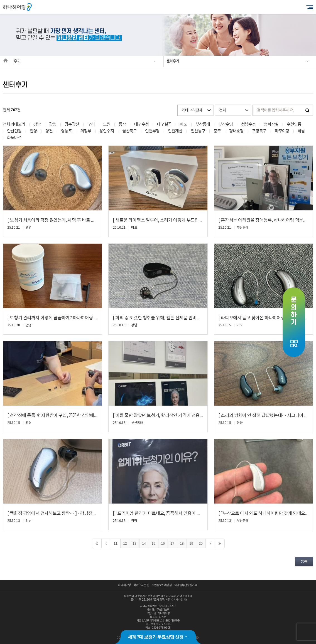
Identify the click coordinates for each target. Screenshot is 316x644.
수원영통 (294, 124)
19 (191, 544)
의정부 (86, 131)
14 (144, 544)
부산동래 (203, 124)
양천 (49, 131)
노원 (107, 124)
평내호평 (236, 131)
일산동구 (198, 131)
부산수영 (226, 124)
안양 (33, 131)
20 (201, 544)
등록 (304, 562)
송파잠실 (271, 124)
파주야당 (282, 131)
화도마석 (14, 138)
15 (153, 544)
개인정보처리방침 (161, 585)
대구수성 (141, 124)
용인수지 (107, 131)
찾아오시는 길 (141, 585)
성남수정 (248, 124)
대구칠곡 (164, 124)
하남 (301, 131)
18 (182, 544)
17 (172, 544)
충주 (217, 131)
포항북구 (259, 131)
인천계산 (175, 131)
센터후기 (173, 61)
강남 (37, 124)
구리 (91, 124)
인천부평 (152, 131)
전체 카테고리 (14, 124)
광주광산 (72, 124)
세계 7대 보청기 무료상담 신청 (158, 637)
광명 (53, 124)
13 (134, 544)
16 (163, 544)
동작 (122, 124)
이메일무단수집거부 (186, 585)
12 (125, 544)
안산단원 (14, 131)
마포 (183, 124)
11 (115, 544)
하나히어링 (124, 585)
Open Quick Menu (294, 322)
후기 (17, 61)
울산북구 (129, 131)
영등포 (66, 131)
